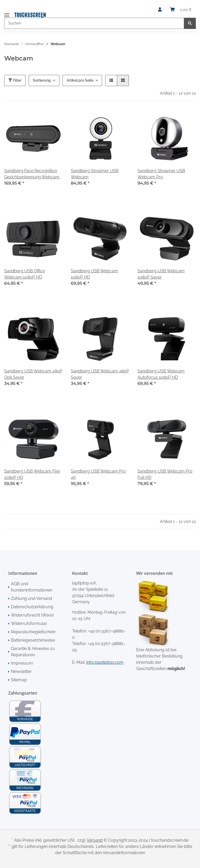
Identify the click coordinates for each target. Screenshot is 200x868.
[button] (160, 10)
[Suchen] (94, 23)
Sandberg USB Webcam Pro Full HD (165, 474)
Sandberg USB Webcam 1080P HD (94, 274)
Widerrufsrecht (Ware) (32, 615)
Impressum (22, 663)
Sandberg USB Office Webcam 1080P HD (24, 274)
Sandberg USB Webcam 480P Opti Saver (33, 374)
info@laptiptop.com (105, 662)
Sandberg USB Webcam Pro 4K (98, 474)
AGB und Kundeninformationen (32, 587)
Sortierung (42, 80)
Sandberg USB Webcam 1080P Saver (161, 274)
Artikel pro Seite (80, 80)
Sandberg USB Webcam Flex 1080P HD (32, 474)
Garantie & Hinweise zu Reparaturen (33, 652)
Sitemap (19, 680)
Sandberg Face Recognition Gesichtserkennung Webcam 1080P (32, 174)
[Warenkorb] (181, 10)
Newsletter (21, 671)
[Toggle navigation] (7, 13)
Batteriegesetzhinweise (33, 640)
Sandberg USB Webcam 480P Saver (100, 374)
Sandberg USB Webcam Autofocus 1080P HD (161, 374)
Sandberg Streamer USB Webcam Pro (161, 174)
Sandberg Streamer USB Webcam (95, 174)
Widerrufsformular (29, 623)
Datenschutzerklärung (32, 607)
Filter (15, 80)
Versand (95, 840)
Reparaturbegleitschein (33, 632)
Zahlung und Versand (32, 598)
